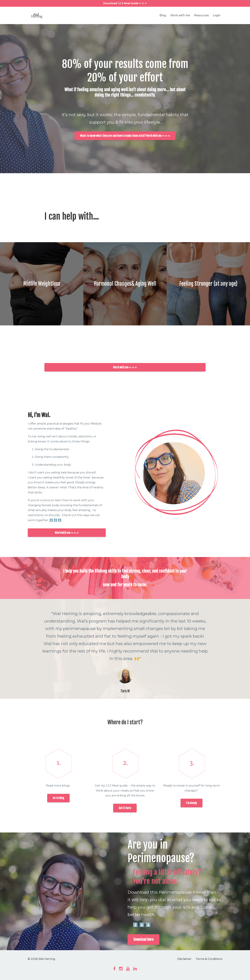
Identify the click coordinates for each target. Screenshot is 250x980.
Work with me (180, 15)
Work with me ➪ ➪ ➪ (125, 367)
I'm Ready (191, 803)
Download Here (143, 940)
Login (217, 15)
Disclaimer (184, 959)
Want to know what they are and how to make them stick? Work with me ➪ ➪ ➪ (125, 136)
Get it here (125, 808)
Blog (163, 15)
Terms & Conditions (209, 959)
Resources (201, 15)
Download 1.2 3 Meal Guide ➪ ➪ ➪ (125, 3)
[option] (125, 649)
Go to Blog (58, 798)
